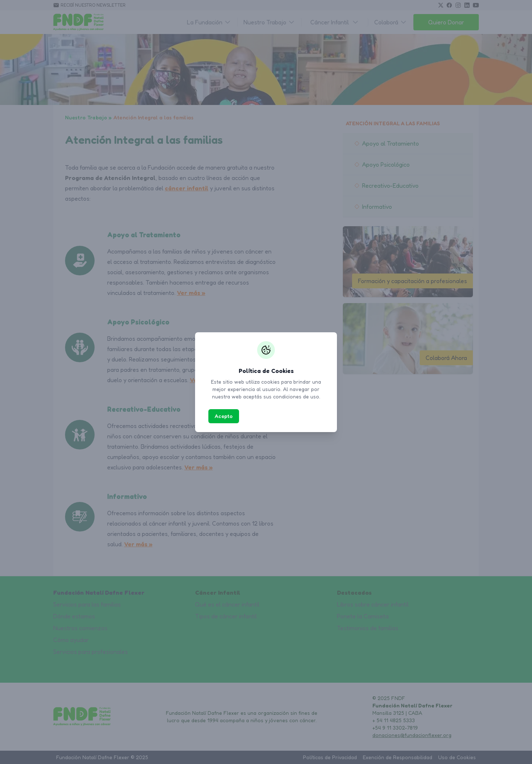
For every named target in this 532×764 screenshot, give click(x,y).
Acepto (224, 416)
